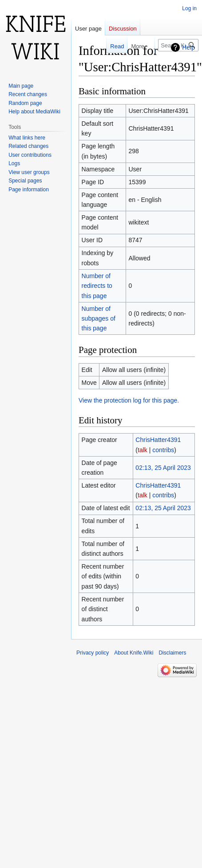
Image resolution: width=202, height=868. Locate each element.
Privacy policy (93, 653)
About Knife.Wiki (134, 653)
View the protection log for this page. (129, 400)
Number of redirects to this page (97, 286)
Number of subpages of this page (99, 319)
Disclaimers (172, 653)
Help (188, 47)
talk (143, 450)
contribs (163, 450)
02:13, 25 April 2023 (163, 468)
